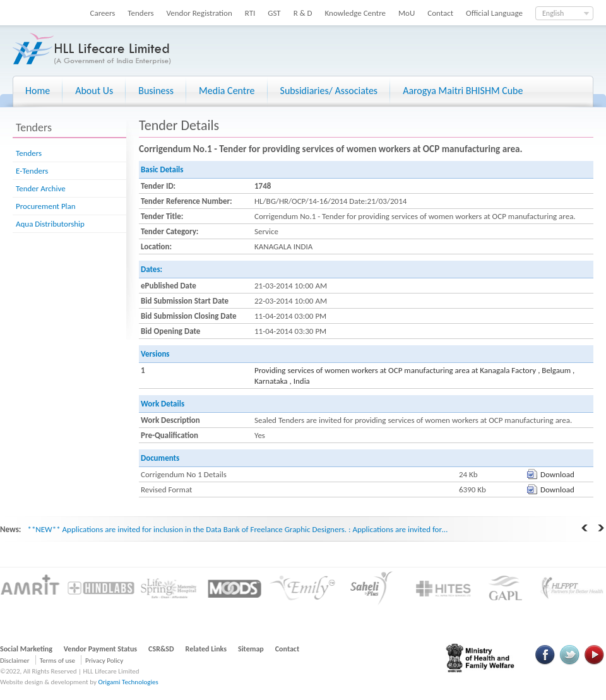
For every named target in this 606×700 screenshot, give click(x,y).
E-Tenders (32, 171)
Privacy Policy (104, 661)
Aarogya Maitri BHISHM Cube (463, 91)
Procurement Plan (46, 206)
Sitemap (251, 649)
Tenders (140, 13)
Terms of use (57, 661)
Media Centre (227, 91)
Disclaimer (15, 661)
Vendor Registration (199, 13)
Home (38, 91)
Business (156, 91)
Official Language (494, 13)
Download (557, 474)
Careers (103, 13)
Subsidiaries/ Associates (329, 91)
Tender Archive (41, 188)
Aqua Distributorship (50, 224)
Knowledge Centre (355, 13)
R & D (303, 13)
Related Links (206, 649)
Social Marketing (26, 649)
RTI (250, 13)
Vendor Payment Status (100, 649)
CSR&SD (161, 649)
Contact (440, 13)
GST (274, 13)
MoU (407, 13)
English (553, 13)
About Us (94, 91)
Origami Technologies (128, 682)
